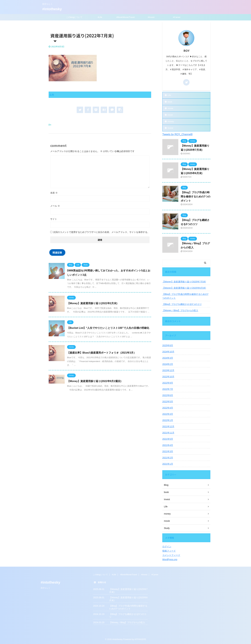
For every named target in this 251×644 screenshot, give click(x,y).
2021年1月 (168, 464)
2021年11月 (168, 433)
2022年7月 (168, 389)
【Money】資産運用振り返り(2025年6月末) (184, 288)
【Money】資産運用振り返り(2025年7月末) (184, 282)
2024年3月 (168, 358)
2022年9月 (168, 383)
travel (170, 115)
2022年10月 (168, 377)
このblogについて (74, 17)
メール (55, 206)
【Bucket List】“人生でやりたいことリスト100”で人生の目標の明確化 (108, 328)
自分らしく (45, 588)
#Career (177, 17)
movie (170, 108)
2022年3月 (168, 414)
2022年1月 (168, 420)
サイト (54, 219)
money (171, 121)
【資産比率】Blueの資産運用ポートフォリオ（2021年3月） (102, 353)
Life (169, 95)
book (170, 102)
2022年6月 (168, 395)
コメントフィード (171, 555)
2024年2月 (168, 364)
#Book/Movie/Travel (125, 17)
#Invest (151, 17)
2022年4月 (168, 408)
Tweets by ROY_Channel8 (177, 134)
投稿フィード (169, 551)
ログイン (167, 546)
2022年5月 (168, 402)
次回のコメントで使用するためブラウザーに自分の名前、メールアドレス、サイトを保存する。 (101, 232)
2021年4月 (168, 445)
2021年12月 (168, 426)
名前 (54, 193)
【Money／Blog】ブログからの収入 (180, 310)
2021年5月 (168, 439)
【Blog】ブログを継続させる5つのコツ (182, 304)
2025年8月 (168, 345)
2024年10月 (168, 352)
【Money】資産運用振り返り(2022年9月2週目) (94, 381)
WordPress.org (170, 559)
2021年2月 (168, 458)
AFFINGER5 (140, 639)
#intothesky (52, 9)
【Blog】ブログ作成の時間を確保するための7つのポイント (196, 197)
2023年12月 (168, 370)
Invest (170, 128)
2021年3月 (168, 451)
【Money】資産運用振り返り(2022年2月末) (92, 303)
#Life (100, 17)
